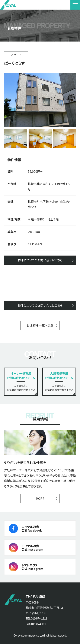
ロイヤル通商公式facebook (32, 528)
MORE (40, 499)
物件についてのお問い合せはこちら (40, 260)
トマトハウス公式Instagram (32, 567)
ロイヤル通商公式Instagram (32, 548)
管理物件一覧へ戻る (40, 325)
